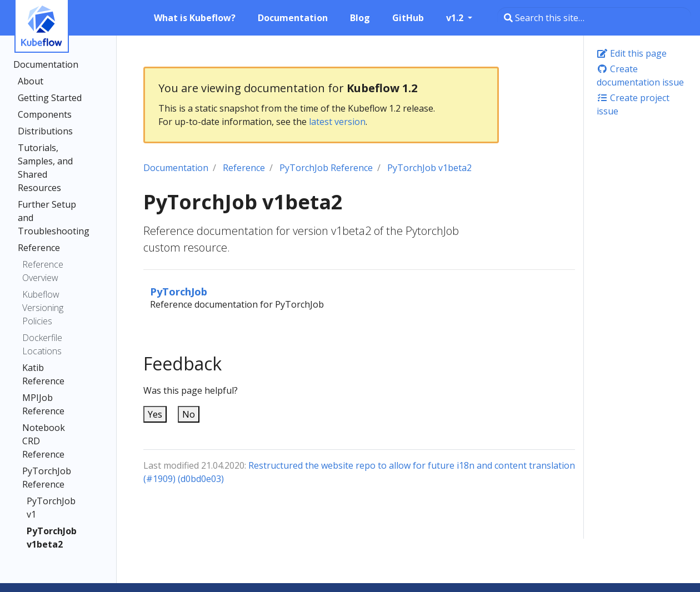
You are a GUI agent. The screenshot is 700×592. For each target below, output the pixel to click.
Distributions (45, 131)
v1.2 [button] (456, 18)
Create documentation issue (640, 76)
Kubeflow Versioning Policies (43, 308)
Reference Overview (43, 271)
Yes (155, 414)
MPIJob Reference (43, 404)
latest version (337, 122)
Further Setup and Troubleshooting (54, 218)
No (189, 414)
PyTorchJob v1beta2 (51, 538)
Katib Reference (43, 374)
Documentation (46, 64)
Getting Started (50, 98)
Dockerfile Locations (42, 344)
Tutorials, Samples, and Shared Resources (45, 168)
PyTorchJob (179, 291)
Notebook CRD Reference (44, 441)
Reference (39, 248)
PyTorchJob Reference (47, 478)
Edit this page (632, 53)
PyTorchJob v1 (51, 508)
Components (45, 114)
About (31, 81)
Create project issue (633, 104)
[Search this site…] (594, 18)
